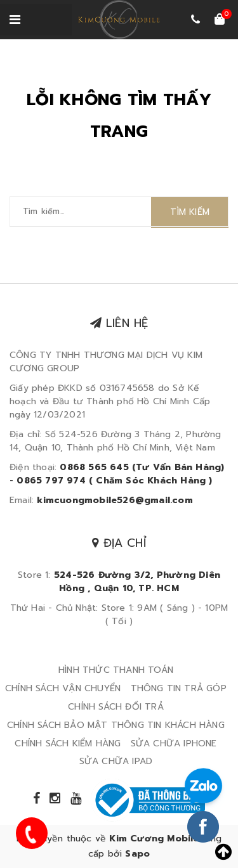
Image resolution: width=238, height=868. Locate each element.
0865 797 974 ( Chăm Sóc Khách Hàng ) (114, 481)
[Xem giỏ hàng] (220, 20)
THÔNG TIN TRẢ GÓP (179, 688)
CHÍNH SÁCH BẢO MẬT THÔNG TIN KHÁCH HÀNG (116, 725)
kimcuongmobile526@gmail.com (115, 500)
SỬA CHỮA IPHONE (174, 744)
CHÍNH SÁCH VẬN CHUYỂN (63, 688)
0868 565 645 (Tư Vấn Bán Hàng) (142, 467)
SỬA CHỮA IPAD (116, 761)
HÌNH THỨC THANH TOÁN (116, 670)
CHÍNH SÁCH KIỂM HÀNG (68, 744)
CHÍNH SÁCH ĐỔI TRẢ (116, 707)
